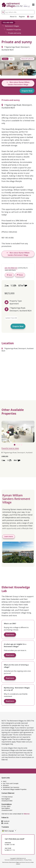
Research (6, 785)
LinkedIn (5, 823)
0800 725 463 (10, 845)
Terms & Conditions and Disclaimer (14, 860)
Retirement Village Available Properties (15, 789)
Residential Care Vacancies (11, 787)
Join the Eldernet (11, 268)
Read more (10, 635)
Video (11, 59)
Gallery (5, 59)
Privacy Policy (28, 860)
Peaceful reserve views (10, 448)
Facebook (5, 821)
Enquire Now (27, 91)
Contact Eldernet (8, 793)
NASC (5, 781)
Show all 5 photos (27, 59)
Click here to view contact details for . (16, 814)
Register (22, 17)
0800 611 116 (10, 850)
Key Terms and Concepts (11, 783)
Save (9, 275)
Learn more (9, 536)
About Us (13, 17)
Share (20, 275)
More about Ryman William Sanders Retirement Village (18, 83)
